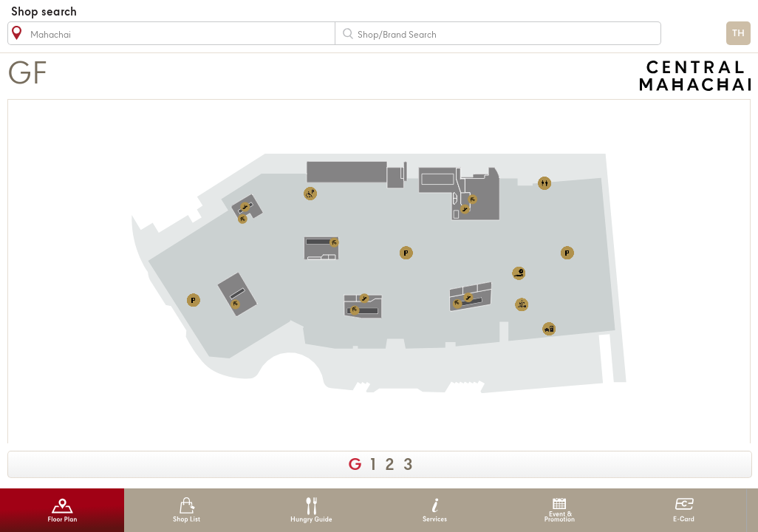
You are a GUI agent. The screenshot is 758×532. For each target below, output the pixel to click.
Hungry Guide (311, 510)
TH (738, 34)
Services (435, 510)
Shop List (187, 510)
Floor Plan (62, 510)
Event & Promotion (560, 510)
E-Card (684, 510)
